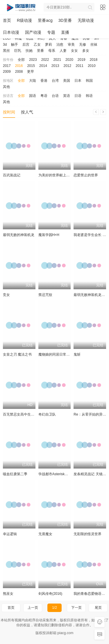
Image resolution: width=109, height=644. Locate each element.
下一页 (76, 608)
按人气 (27, 112)
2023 (33, 60)
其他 (6, 87)
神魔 (18, 38)
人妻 (63, 51)
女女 (74, 51)
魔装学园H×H (49, 235)
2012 (68, 66)
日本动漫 (11, 32)
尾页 (98, 608)
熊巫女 (8, 594)
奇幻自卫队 (47, 414)
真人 (52, 38)
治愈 (60, 45)
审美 (71, 45)
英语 (67, 96)
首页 (7, 20)
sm (97, 38)
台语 (55, 96)
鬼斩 (77, 354)
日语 (78, 96)
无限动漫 (86, 20)
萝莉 (49, 45)
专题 (51, 32)
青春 (64, 38)
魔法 (75, 38)
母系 (52, 51)
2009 (7, 72)
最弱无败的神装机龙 (19, 235)
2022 (45, 60)
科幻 (41, 38)
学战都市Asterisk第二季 (57, 474)
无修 (83, 45)
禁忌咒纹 (45, 295)
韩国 (89, 81)
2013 (55, 66)
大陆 (33, 81)
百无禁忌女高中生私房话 (22, 414)
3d (5, 45)
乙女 (37, 45)
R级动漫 (24, 20)
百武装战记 (12, 175)
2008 (19, 72)
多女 (86, 51)
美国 (67, 81)
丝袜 (94, 45)
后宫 (26, 45)
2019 (82, 60)
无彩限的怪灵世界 (87, 534)
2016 (19, 66)
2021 (57, 60)
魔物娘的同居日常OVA (56, 354)
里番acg (45, 20)
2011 (79, 66)
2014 (43, 66)
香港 (44, 81)
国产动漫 (33, 32)
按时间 (9, 112)
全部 (21, 60)
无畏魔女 (45, 534)
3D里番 (65, 20)
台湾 (55, 81)
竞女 (6, 295)
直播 (65, 32)
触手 (15, 45)
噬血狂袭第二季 (15, 474)
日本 (78, 81)
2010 (92, 66)
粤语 (44, 96)
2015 (31, 66)
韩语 (89, 96)
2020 (69, 60)
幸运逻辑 (10, 534)
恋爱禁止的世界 (86, 175)
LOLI (7, 38)
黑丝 (6, 51)
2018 (94, 60)
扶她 (29, 51)
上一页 (33, 608)
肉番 (86, 38)
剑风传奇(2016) (50, 594)
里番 (40, 51)
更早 (31, 72)
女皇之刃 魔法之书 (17, 354)
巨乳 (18, 51)
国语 (33, 96)
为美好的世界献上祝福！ (58, 175)
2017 (7, 66)
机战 (30, 38)
